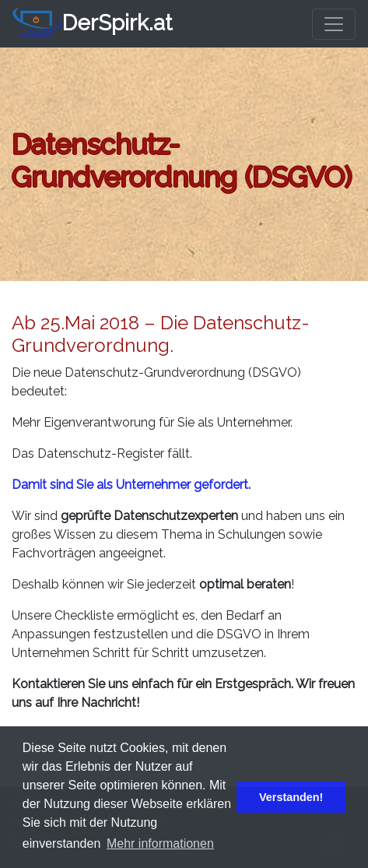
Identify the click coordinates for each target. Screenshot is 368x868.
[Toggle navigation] (334, 24)
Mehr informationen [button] (160, 843)
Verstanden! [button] (291, 797)
